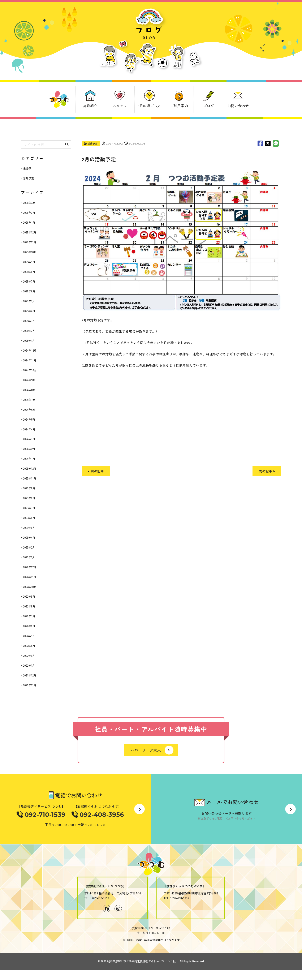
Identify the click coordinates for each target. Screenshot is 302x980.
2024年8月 (29, 390)
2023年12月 (30, 468)
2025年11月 (30, 242)
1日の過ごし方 (149, 106)
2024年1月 (29, 459)
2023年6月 (29, 518)
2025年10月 (30, 252)
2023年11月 (30, 478)
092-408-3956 (97, 815)
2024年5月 (29, 419)
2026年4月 (29, 203)
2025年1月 (29, 341)
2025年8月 (29, 272)
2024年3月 (29, 439)
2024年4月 (29, 429)
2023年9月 (29, 488)
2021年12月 (30, 675)
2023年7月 (29, 508)
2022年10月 (30, 587)
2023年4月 (29, 538)
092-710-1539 (42, 815)
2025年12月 (30, 232)
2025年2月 (29, 331)
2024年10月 (30, 370)
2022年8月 (29, 606)
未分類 (27, 168)
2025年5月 (29, 301)
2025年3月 (29, 321)
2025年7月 (29, 281)
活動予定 (93, 143)
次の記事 (267, 471)
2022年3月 (29, 656)
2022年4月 (29, 646)
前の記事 (96, 471)
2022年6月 (29, 626)
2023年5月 (29, 528)
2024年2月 (29, 449)
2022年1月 (29, 665)
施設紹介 (90, 106)
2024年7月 (29, 400)
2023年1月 (29, 557)
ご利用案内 (179, 106)
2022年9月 (29, 596)
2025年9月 (29, 262)
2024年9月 (29, 380)
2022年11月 (30, 577)
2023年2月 (29, 547)
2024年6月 (29, 410)
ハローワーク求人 (146, 750)
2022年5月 (29, 636)
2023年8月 (29, 498)
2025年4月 (29, 311)
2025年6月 (29, 291)
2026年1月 (29, 222)
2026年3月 (29, 213)
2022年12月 (30, 567)
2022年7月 (29, 616)
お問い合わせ (238, 106)
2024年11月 (30, 360)
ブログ (209, 106)
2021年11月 (30, 685)
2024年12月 (30, 350)
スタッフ (120, 106)
